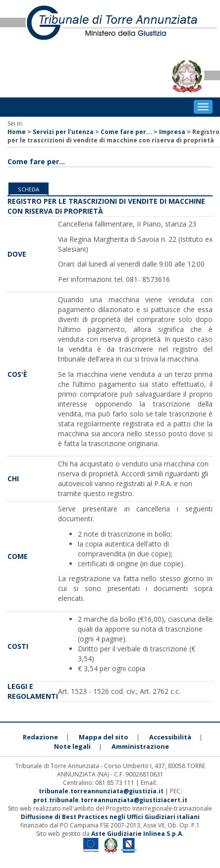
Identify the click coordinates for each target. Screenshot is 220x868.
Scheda (28, 189)
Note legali (72, 746)
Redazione (40, 737)
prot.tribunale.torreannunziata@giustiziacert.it (110, 800)
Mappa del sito (104, 737)
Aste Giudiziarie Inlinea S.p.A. (137, 834)
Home (17, 132)
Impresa (172, 132)
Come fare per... (126, 132)
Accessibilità (170, 737)
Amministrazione (140, 746)
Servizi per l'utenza (63, 132)
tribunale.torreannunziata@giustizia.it (102, 791)
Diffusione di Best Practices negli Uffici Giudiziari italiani (110, 817)
